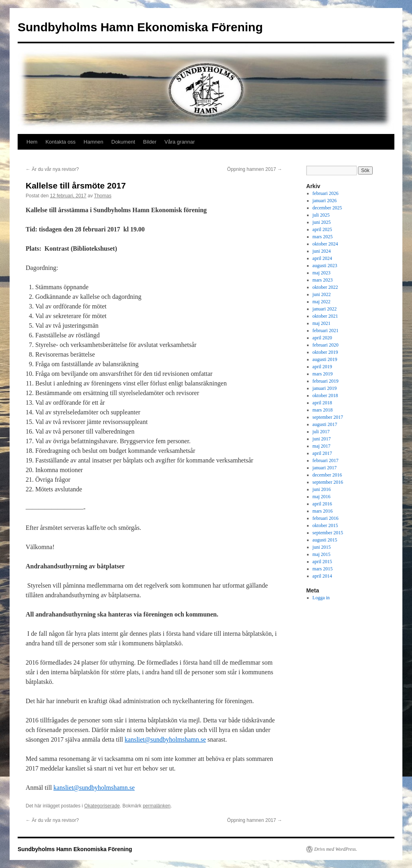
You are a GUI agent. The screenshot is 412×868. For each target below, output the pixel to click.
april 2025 (322, 229)
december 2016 (327, 475)
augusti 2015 (325, 540)
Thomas (103, 196)
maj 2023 (322, 273)
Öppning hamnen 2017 (255, 169)
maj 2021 (322, 323)
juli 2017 (321, 432)
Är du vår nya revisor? (52, 169)
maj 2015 (322, 554)
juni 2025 (322, 222)
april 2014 (322, 576)
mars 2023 (323, 280)
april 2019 (322, 367)
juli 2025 (321, 215)
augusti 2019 (325, 359)
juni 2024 (322, 251)
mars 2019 (323, 374)
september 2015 (328, 533)
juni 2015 (322, 547)
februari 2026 (326, 193)
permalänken (157, 806)
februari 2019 (326, 381)
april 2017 (322, 453)
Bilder (150, 142)
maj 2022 (322, 302)
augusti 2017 (325, 424)
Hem (32, 142)
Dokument (123, 142)
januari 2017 (325, 468)
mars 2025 (323, 237)
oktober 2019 (325, 352)
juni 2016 (322, 489)
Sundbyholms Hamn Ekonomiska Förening (140, 27)
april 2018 (322, 403)
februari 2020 (326, 345)
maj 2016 (322, 497)
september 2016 (328, 482)
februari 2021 (326, 331)
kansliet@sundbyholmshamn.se (165, 739)
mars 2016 (323, 511)
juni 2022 (322, 294)
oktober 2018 (325, 395)
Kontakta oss (60, 142)
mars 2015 (323, 569)
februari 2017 (326, 460)
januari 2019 (325, 388)
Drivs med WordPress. (336, 849)
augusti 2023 (325, 266)
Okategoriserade (102, 806)
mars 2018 (323, 410)
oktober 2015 (325, 525)
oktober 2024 (325, 244)
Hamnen (94, 142)
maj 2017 (322, 446)
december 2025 (327, 208)
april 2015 (322, 562)
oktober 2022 (325, 287)
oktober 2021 (325, 316)
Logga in (321, 598)
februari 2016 (326, 518)
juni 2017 (322, 439)
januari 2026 (325, 201)
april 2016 (322, 504)
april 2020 (322, 338)
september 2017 (328, 417)
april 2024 (322, 258)
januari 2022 (325, 309)
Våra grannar (180, 142)
